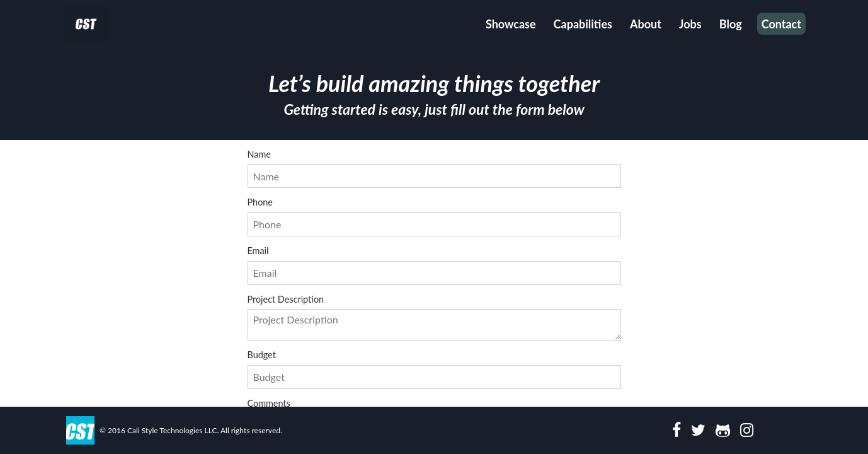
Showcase (511, 24)
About (646, 24)
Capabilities (583, 24)
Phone (434, 217)
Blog (731, 24)
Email (434, 266)
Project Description (434, 318)
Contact (781, 24)
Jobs (690, 24)
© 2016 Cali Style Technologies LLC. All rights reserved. (191, 430)
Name (434, 169)
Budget (434, 370)
